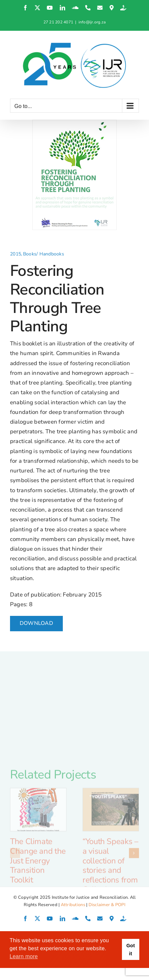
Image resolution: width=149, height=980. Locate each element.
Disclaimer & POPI (107, 905)
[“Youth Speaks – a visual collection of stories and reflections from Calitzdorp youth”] (111, 857)
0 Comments (100, 959)
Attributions (73, 905)
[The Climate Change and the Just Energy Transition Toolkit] (38, 857)
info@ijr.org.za (92, 22)
